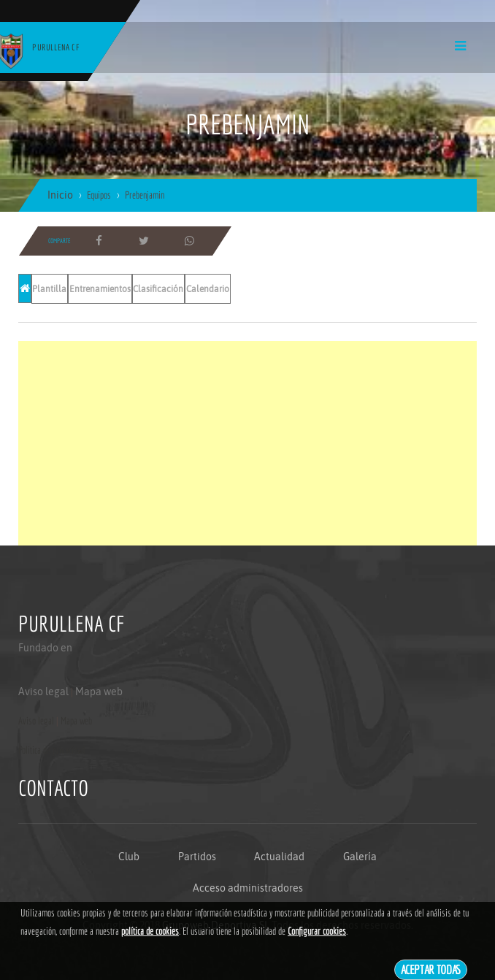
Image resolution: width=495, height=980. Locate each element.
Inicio (60, 195)
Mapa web (99, 692)
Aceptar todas (431, 969)
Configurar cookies (317, 931)
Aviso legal (43, 692)
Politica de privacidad (51, 750)
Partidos (197, 857)
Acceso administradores (248, 888)
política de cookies (150, 931)
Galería (360, 857)
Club (129, 857)
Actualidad (279, 857)
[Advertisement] (247, 443)
